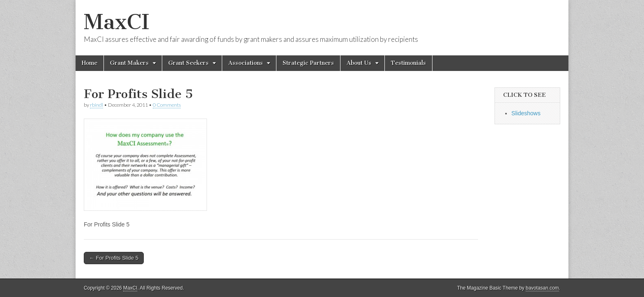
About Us (359, 63)
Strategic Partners (308, 63)
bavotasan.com (542, 288)
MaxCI (117, 22)
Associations (246, 63)
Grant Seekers (189, 63)
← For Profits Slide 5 (114, 258)
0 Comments (167, 105)
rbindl (97, 105)
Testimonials (408, 63)
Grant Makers (129, 63)
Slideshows (526, 113)
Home (90, 63)
